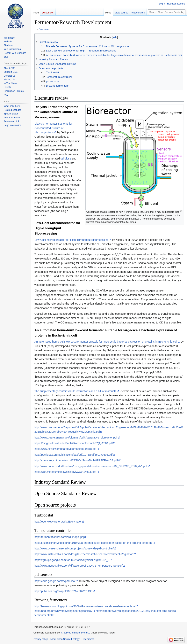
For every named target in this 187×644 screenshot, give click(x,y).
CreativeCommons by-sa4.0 (76, 633)
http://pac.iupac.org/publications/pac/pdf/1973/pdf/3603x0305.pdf (74, 455)
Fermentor (44, 29)
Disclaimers (88, 639)
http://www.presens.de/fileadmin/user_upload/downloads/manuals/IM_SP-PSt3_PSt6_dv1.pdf (91, 466)
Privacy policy (41, 639)
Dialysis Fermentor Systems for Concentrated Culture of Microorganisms (53, 128)
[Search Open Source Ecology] (167, 12)
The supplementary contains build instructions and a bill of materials (75, 391)
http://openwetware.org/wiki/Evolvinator (58, 522)
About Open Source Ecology (65, 639)
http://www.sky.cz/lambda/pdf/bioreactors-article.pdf (65, 449)
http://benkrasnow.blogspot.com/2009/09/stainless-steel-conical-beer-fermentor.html (85, 606)
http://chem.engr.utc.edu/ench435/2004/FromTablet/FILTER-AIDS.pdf (76, 460)
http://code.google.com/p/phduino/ (55, 581)
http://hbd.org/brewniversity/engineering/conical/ (63, 611)
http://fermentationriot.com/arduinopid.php (60, 537)
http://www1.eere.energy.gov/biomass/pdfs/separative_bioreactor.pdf (76, 438)
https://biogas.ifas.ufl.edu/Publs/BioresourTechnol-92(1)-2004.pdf (74, 443)
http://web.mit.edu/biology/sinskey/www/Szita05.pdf (65, 472)
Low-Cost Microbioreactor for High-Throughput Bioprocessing (72, 240)
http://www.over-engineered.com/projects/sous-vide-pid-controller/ (74, 548)
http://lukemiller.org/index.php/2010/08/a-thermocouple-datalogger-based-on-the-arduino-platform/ (93, 543)
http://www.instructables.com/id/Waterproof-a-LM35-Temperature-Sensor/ (79, 566)
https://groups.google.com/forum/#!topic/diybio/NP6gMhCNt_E (72, 560)
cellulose (66, 159)
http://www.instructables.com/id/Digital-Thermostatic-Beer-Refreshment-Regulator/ (84, 554)
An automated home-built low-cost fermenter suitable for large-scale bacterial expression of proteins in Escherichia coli (106, 342)
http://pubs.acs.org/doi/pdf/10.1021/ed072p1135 (63, 591)
